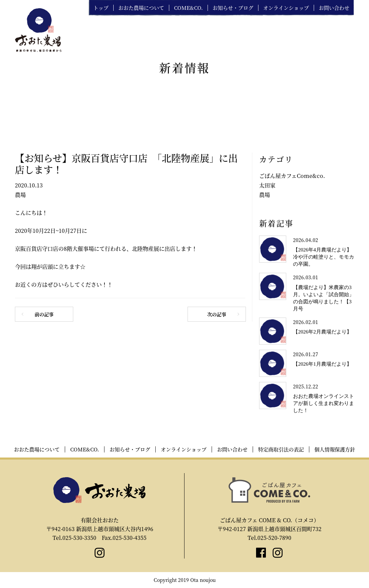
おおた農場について (141, 8)
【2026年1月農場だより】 (322, 364)
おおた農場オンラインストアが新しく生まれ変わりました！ (324, 403)
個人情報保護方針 (335, 449)
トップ (101, 8)
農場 (20, 195)
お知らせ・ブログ (233, 8)
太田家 (267, 185)
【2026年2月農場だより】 (322, 332)
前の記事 (44, 314)
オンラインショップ (286, 8)
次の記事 (217, 314)
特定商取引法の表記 (281, 449)
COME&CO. (188, 8)
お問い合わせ (334, 8)
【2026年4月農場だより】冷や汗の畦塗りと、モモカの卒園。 (324, 257)
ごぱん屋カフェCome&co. (292, 176)
